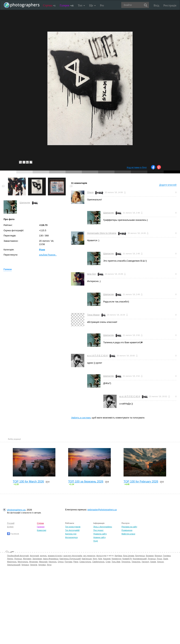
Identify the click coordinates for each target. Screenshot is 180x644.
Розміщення (127, 530)
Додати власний (168, 185)
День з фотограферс (103, 527)
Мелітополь (23, 562)
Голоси (8, 269)
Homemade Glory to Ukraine (102, 233)
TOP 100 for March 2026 (28, 482)
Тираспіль (136, 562)
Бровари (150, 556)
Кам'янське (87, 559)
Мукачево (34, 562)
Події (96, 541)
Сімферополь (98, 562)
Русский (11, 523)
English (10, 527)
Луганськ (152, 559)
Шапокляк (25, 203)
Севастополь (85, 562)
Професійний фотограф (18, 556)
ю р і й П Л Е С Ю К (97, 356)
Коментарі (42, 530)
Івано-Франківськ (51, 559)
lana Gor (91, 274)
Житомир (27, 559)
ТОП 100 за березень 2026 (86, 482)
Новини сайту (100, 537)
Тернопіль (126, 562)
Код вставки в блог (137, 167)
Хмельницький (14, 565)
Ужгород (145, 562)
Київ (100, 559)
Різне (42, 250)
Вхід (156, 5)
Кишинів (107, 559)
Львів (166, 559)
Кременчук (116, 559)
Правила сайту (100, 534)
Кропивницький (140, 559)
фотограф (34, 556)
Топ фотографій (72, 530)
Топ (81, 5)
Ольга (90, 192)
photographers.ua (16, 510)
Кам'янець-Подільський (70, 559)
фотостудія (101, 556)
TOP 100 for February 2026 (141, 482)
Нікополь (53, 562)
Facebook (13, 534)
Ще (92, 5)
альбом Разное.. (48, 255)
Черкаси (25, 565)
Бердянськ (140, 556)
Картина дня (71, 534)
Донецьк (18, 559)
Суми (108, 562)
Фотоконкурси (71, 537)
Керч (95, 559)
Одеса (61, 562)
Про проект (98, 530)
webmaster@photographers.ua (102, 510)
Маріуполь (12, 562)
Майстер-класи (128, 534)
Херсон (160, 562)
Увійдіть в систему (81, 418)
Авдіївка (118, 556)
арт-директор (89, 556)
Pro (102, 5)
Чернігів (34, 565)
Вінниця (158, 556)
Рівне (76, 562)
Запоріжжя (37, 559)
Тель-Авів (116, 562)
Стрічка (49, 5)
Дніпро (10, 559)
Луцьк (159, 559)
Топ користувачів (73, 527)
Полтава (68, 562)
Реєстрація (170, 5)
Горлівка (167, 556)
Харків (153, 562)
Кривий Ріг (127, 559)
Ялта (49, 565)
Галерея (67, 5)
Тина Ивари (93, 315)
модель (43, 556)
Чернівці (42, 565)
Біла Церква (129, 556)
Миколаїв (43, 562)
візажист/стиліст (55, 556)
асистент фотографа (73, 556)
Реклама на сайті (129, 527)
